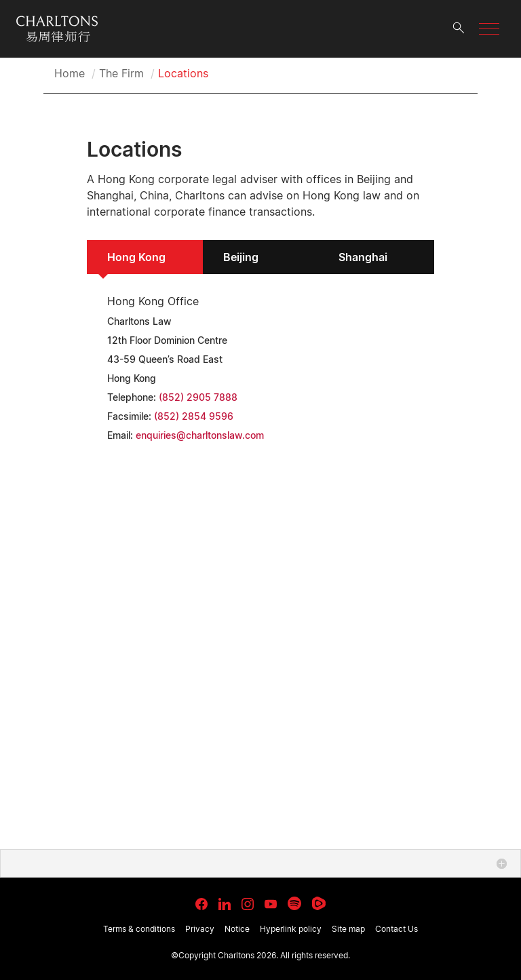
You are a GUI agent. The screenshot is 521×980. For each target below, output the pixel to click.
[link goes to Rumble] (319, 903)
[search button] (459, 29)
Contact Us (397, 929)
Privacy (200, 929)
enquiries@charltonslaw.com (200, 435)
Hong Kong (136, 257)
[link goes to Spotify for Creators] (294, 903)
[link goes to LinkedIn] (225, 902)
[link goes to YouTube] (271, 904)
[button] (489, 29)
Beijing (241, 257)
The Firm (121, 73)
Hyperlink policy (291, 929)
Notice (237, 929)
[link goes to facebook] (201, 904)
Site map (348, 929)
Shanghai (363, 257)
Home (70, 73)
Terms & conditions (139, 929)
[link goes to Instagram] (248, 904)
